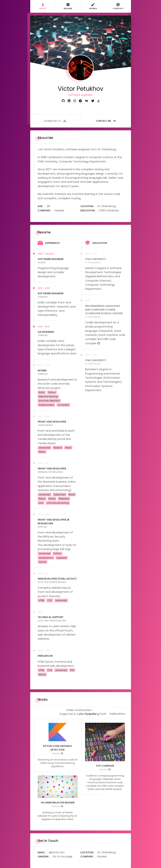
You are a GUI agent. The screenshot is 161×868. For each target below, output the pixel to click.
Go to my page (62, 856)
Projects (90, 706)
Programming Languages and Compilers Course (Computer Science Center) (104, 310)
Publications (118, 706)
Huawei (42, 263)
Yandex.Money (45, 425)
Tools (103, 706)
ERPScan (42, 527)
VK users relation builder (58, 803)
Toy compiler (105, 766)
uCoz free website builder (52, 582)
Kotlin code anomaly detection (58, 748)
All (80, 706)
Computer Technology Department (82, 162)
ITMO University (48, 162)
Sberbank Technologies (50, 472)
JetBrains (43, 297)
